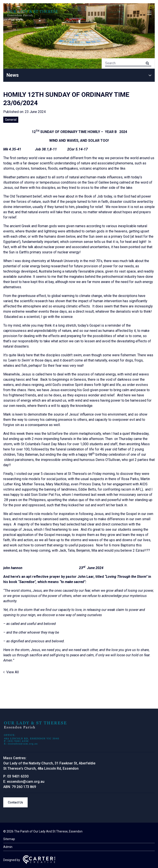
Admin (8, 847)
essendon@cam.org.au (26, 782)
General (11, 120)
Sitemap (9, 839)
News (13, 75)
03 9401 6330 (18, 776)
